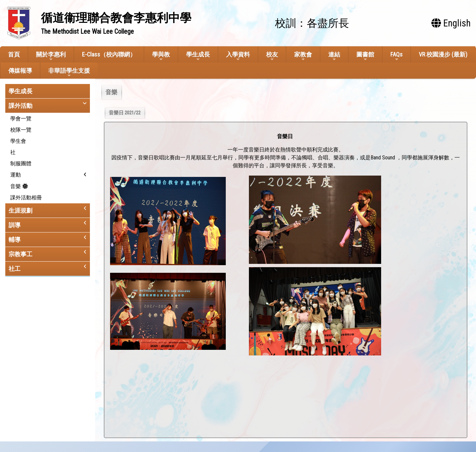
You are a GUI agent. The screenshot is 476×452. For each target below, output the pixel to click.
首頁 (14, 54)
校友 (272, 56)
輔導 (15, 240)
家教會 (303, 56)
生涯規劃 (20, 210)
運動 (16, 175)
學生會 (18, 141)
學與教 (161, 56)
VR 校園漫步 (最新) (443, 54)
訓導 (15, 225)
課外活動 (20, 106)
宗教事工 (20, 254)
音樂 (16, 186)
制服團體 (21, 164)
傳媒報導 (20, 71)
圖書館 (365, 56)
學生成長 (198, 56)
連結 (334, 56)
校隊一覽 (21, 130)
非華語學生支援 (69, 73)
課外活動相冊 (26, 198)
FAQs (397, 56)
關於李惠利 (51, 56)
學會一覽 (21, 119)
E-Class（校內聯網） (109, 54)
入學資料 (238, 56)
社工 (15, 269)
